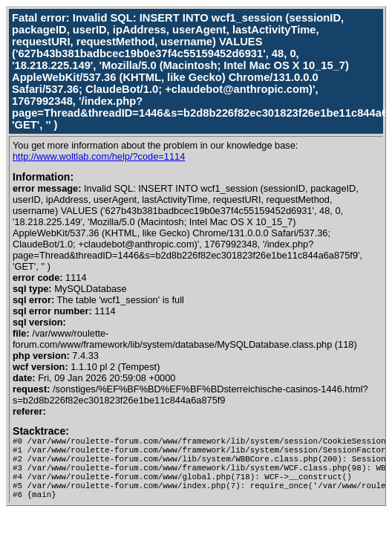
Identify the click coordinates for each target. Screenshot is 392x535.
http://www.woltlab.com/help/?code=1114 (99, 156)
